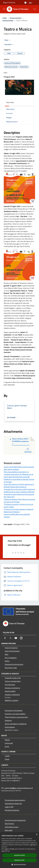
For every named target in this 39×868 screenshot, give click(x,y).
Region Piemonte (9, 2)
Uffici (7, 654)
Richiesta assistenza (12, 810)
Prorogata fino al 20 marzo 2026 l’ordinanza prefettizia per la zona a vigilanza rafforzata (19, 491)
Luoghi (7, 756)
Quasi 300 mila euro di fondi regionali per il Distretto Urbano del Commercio (19, 486)
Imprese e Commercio (12, 688)
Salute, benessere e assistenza (16, 724)
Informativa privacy (12, 827)
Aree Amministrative (12, 651)
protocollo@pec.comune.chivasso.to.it (19, 788)
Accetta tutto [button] (19, 855)
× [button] (37, 835)
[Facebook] (5, 638)
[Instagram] (21, 638)
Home (5, 18)
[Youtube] (16, 638)
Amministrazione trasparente (15, 820)
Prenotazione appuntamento (15, 800)
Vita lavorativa (10, 685)
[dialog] (19, 850)
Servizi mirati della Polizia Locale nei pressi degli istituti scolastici (19, 468)
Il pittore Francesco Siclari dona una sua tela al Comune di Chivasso (19, 501)
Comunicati (9, 743)
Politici (7, 661)
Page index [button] (10, 102)
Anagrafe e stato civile (13, 678)
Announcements (16, 18)
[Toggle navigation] (4, 9)
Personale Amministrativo (14, 664)
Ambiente (8, 720)
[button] (20, 865)
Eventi (7, 759)
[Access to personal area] (25, 3)
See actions (9, 45)
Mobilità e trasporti (12, 700)
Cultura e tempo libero (13, 681)
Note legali (9, 830)
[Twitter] (10, 638)
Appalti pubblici (10, 691)
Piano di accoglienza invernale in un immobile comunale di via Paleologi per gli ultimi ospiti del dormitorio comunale (18, 474)
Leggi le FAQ (9, 807)
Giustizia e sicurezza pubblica (15, 714)
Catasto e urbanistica (12, 695)
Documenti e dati (11, 668)
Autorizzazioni (10, 727)
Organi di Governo (11, 648)
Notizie (7, 740)
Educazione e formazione (14, 710)
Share (8, 40)
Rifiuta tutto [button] (19, 860)
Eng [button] (31, 3)
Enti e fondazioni (11, 658)
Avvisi (7, 746)
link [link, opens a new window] (9, 851)
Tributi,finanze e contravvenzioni (16, 717)
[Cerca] (35, 9)
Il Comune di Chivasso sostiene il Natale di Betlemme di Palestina (19, 511)
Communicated (8, 20)
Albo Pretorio (9, 824)
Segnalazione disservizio (13, 803)
